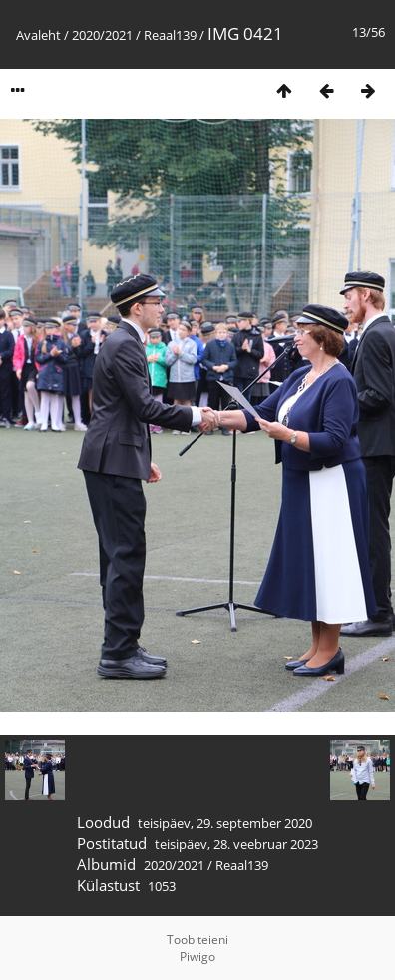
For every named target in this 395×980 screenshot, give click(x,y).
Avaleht (38, 35)
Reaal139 (170, 35)
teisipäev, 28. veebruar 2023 (236, 844)
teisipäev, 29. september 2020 (225, 823)
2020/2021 (102, 35)
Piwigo (197, 957)
